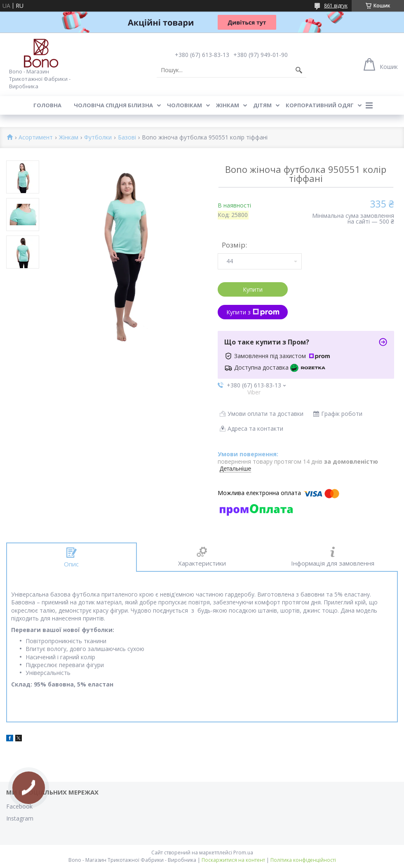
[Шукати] (299, 70)
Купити (253, 289)
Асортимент (36, 138)
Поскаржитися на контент (233, 860)
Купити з (253, 312)
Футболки (98, 138)
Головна (47, 105)
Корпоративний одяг (320, 105)
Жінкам (228, 105)
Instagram (20, 818)
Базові (127, 138)
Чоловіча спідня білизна (113, 105)
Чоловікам (184, 105)
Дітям (262, 105)
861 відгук (336, 6)
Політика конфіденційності (303, 860)
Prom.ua (243, 853)
